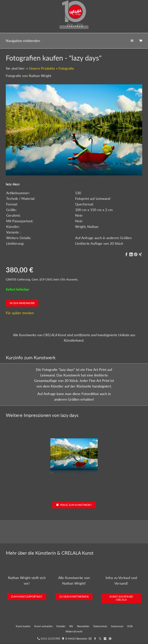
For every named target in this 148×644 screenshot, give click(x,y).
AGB (130, 626)
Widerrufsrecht (74, 631)
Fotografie (66, 68)
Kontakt (61, 626)
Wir (71, 626)
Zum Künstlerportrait (27, 597)
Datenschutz (100, 626)
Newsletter (83, 626)
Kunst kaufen (23, 626)
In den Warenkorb (22, 303)
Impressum (117, 626)
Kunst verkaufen (43, 626)
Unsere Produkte (42, 68)
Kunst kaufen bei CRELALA (121, 598)
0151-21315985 (49, 639)
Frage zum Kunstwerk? (74, 505)
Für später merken (20, 313)
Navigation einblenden (23, 41)
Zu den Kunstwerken (74, 597)
